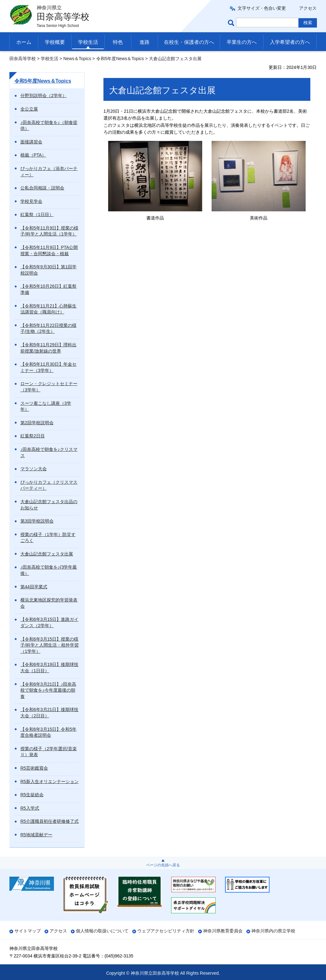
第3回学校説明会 (37, 521)
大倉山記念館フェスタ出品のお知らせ (49, 505)
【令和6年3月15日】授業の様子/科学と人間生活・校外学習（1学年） (50, 645)
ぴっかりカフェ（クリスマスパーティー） (49, 485)
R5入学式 (30, 808)
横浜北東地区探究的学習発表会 (49, 603)
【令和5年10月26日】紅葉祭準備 (48, 289)
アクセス (308, 8)
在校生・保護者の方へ (189, 42)
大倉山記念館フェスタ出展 (47, 554)
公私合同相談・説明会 (42, 188)
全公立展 (29, 109)
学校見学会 (31, 201)
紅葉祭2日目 (33, 436)
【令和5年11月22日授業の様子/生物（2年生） (48, 328)
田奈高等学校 (23, 59)
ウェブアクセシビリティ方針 (166, 931)
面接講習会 (31, 142)
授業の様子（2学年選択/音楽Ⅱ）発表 (49, 752)
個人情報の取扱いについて (102, 931)
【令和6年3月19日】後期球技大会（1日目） (49, 668)
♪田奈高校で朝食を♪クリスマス (49, 452)
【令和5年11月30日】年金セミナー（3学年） (48, 367)
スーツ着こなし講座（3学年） (46, 406)
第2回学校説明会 (37, 423)
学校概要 (55, 42)
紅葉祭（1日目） (37, 214)
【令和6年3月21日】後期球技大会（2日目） (49, 713)
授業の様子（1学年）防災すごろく (48, 538)
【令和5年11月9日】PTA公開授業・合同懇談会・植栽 (49, 250)
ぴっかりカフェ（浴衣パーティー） (49, 172)
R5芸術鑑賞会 (34, 768)
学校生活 (88, 42)
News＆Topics (77, 59)
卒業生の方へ (242, 42)
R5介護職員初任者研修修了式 (50, 821)
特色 (118, 42)
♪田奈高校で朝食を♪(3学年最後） (49, 570)
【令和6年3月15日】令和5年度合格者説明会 (48, 732)
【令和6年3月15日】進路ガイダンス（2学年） (49, 622)
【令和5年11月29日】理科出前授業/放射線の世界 (48, 348)
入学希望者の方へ (290, 42)
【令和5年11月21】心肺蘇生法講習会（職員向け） (48, 309)
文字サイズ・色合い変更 (262, 8)
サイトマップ (28, 931)
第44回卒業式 (34, 587)
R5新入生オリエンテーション (50, 781)
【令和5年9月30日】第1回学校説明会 (48, 270)
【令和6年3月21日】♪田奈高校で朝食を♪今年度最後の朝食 (48, 690)
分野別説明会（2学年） (44, 95)
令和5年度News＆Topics (120, 59)
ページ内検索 (232, 23)
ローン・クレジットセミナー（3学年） (49, 387)
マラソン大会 (34, 469)
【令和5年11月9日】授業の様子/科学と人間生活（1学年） (49, 231)
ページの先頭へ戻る (163, 865)
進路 (145, 42)
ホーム (24, 42)
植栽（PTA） (33, 155)
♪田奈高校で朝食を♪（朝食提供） (49, 126)
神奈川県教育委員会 (223, 931)
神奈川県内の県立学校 (273, 931)
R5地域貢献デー (36, 835)
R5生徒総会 (32, 795)
